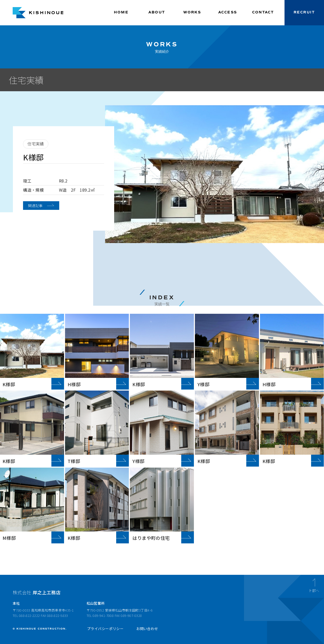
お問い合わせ (147, 629)
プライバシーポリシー (105, 629)
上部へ (314, 590)
